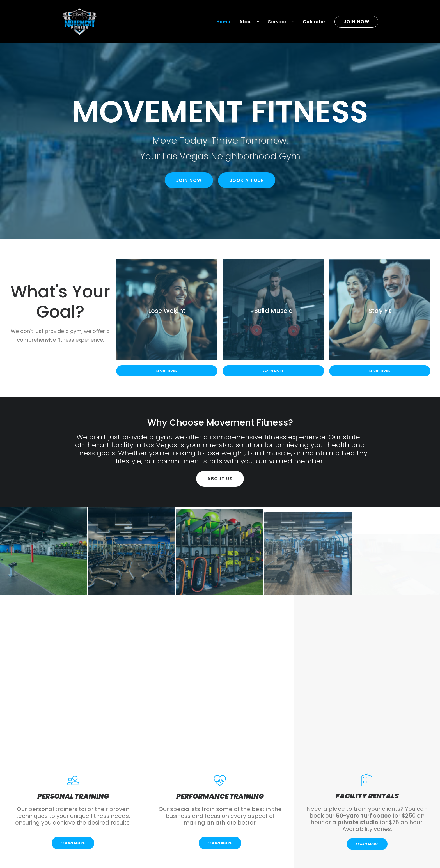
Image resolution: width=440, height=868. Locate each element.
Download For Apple (302, 798)
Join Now (189, 180)
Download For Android (138, 798)
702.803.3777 (98, 854)
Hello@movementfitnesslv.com (98, 842)
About (249, 22)
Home (223, 22)
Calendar (314, 22)
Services (281, 22)
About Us (220, 479)
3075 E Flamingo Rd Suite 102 (179, 842)
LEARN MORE (73, 677)
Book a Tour (247, 180)
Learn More (167, 371)
